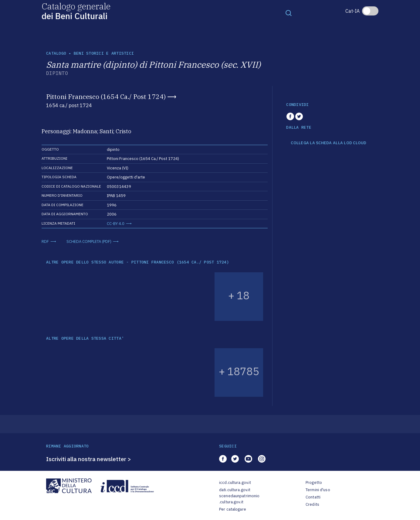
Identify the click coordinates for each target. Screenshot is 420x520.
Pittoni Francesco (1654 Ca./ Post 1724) (106, 97)
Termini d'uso (318, 490)
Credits (312, 504)
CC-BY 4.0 (116, 224)
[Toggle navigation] (289, 13)
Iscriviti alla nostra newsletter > (89, 459)
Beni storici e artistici (104, 53)
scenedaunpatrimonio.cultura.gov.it (239, 499)
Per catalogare (233, 509)
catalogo (56, 53)
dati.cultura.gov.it (235, 490)
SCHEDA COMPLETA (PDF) (89, 241)
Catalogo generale (76, 11)
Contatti (313, 497)
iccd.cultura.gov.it (235, 483)
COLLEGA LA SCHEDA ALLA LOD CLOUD (329, 143)
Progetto (314, 483)
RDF (45, 241)
